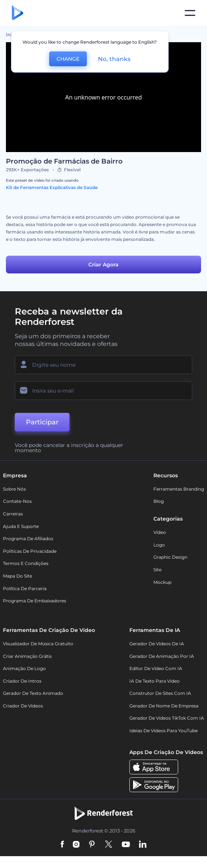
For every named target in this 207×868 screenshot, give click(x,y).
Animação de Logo (24, 668)
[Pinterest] (92, 845)
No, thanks (114, 59)
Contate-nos (17, 501)
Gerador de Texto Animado (33, 693)
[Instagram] (76, 845)
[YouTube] (126, 845)
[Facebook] (62, 845)
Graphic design (170, 557)
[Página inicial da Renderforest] (18, 13)
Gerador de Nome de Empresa (164, 706)
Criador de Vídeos (23, 706)
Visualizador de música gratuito (38, 644)
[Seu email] (103, 391)
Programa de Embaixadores (35, 601)
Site (157, 570)
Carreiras (13, 514)
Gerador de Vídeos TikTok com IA (167, 718)
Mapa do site (18, 576)
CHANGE (68, 59)
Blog (159, 501)
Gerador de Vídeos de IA (157, 644)
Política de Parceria (25, 588)
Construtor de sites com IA (160, 693)
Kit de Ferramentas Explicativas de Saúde (52, 187)
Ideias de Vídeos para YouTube (164, 731)
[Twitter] (108, 845)
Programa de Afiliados (28, 539)
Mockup (162, 582)
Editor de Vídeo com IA (156, 668)
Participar (42, 422)
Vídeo (160, 532)
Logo (159, 545)
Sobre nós (14, 489)
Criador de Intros (22, 681)
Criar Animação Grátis (27, 656)
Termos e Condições (26, 563)
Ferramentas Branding (179, 489)
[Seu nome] (103, 365)
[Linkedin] (143, 845)
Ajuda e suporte (21, 526)
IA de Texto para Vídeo (155, 681)
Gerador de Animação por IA (162, 656)
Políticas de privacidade (30, 551)
